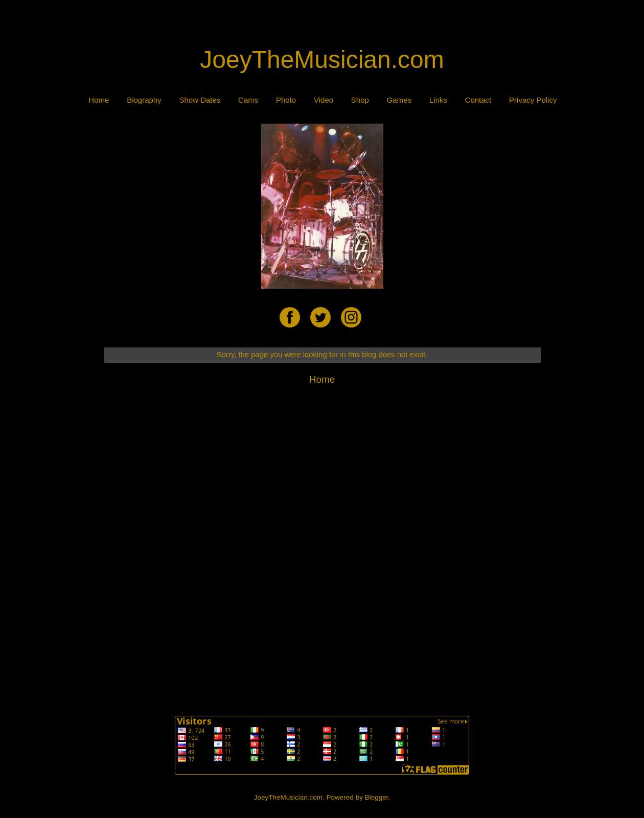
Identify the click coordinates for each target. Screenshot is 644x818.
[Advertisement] (322, 24)
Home (99, 100)
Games (399, 100)
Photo (286, 100)
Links (438, 100)
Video (324, 100)
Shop (360, 100)
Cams (248, 100)
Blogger (377, 797)
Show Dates (200, 100)
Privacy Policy (533, 100)
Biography (144, 100)
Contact (478, 100)
